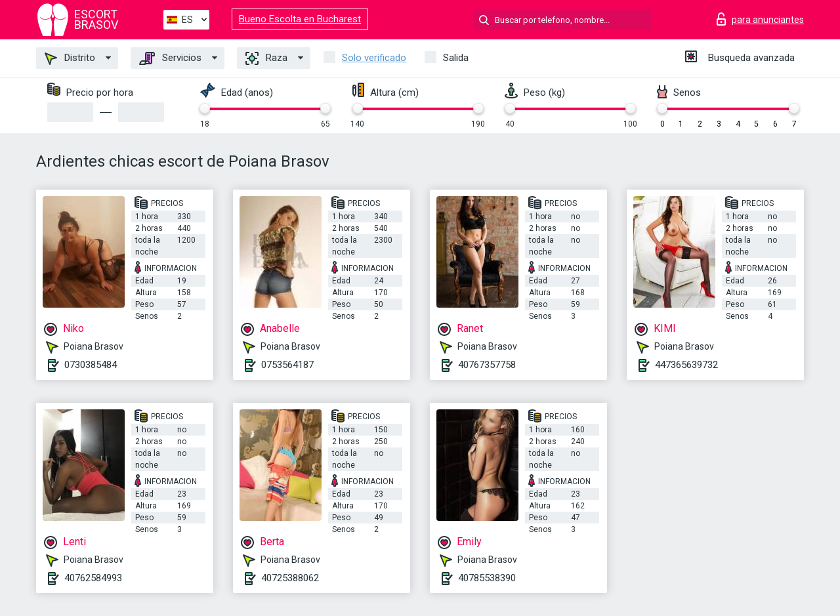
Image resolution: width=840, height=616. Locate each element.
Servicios (170, 58)
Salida (456, 58)
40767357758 (487, 365)
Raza (266, 58)
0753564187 (287, 365)
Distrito (70, 58)
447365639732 (686, 365)
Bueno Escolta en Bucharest (300, 19)
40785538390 (487, 578)
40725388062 (290, 578)
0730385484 (91, 365)
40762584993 (93, 578)
